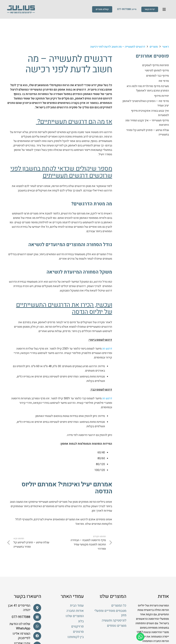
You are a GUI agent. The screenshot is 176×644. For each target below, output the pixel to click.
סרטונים (78, 632)
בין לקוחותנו (76, 637)
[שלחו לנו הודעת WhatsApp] (36, 626)
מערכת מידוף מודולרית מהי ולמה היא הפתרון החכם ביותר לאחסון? (148, 88)
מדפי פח (164, 81)
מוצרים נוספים (117, 626)
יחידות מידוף (162, 96)
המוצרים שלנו (75, 616)
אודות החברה (75, 611)
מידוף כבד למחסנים (157, 76)
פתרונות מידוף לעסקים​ (156, 65)
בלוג (81, 621)
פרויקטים (77, 626)
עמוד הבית (77, 606)
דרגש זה (107, 349)
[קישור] (21, 10)
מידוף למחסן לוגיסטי (157, 70)
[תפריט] (164, 10)
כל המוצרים (119, 606)
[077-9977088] (36, 617)
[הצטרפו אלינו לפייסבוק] (36, 636)
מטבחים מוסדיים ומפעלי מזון (110, 613)
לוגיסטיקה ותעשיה (114, 620)
